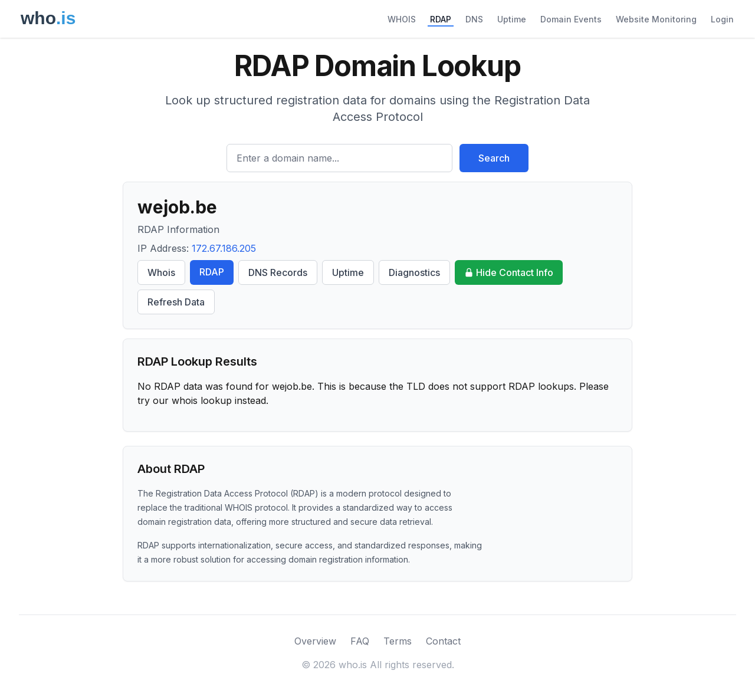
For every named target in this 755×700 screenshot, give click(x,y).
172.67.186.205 (224, 248)
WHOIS (402, 19)
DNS (474, 19)
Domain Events (571, 19)
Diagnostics (414, 272)
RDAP (441, 19)
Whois (161, 272)
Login (722, 19)
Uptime (512, 19)
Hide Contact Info (509, 272)
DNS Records (278, 272)
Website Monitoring (656, 19)
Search (494, 158)
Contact (443, 641)
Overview (315, 641)
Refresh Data (176, 302)
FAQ (360, 641)
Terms (398, 641)
